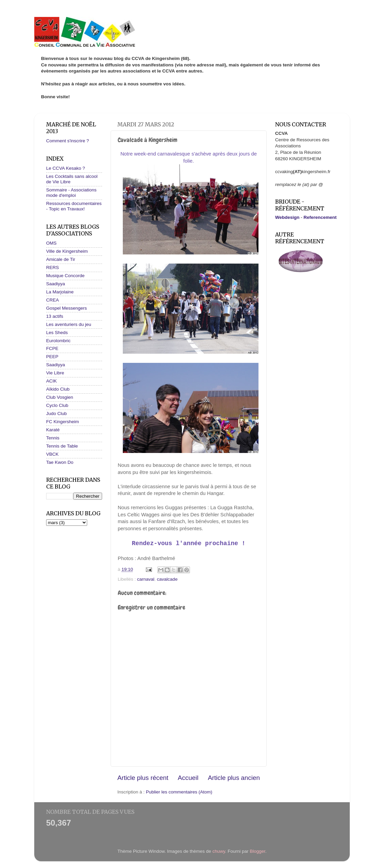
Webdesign (287, 217)
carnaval (146, 579)
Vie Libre (55, 373)
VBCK (52, 454)
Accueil (188, 778)
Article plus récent (143, 778)
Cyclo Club (57, 405)
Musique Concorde (65, 276)
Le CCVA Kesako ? (66, 168)
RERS (53, 267)
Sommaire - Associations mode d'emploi (71, 193)
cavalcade (167, 579)
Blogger (257, 851)
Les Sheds (57, 333)
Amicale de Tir (61, 259)
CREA (53, 300)
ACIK (52, 381)
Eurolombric (58, 341)
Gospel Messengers (66, 308)
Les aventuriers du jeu (69, 324)
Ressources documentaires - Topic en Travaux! (74, 206)
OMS (51, 243)
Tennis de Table (62, 446)
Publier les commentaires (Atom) (179, 792)
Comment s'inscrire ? (68, 141)
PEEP (52, 357)
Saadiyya (56, 284)
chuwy (219, 851)
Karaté (53, 430)
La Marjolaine (60, 292)
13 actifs (55, 316)
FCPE (52, 348)
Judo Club (56, 414)
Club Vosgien (60, 397)
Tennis (53, 438)
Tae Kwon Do (60, 462)
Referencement (320, 217)
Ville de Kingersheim (67, 251)
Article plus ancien (234, 778)
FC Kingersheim (63, 422)
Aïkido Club (58, 389)
